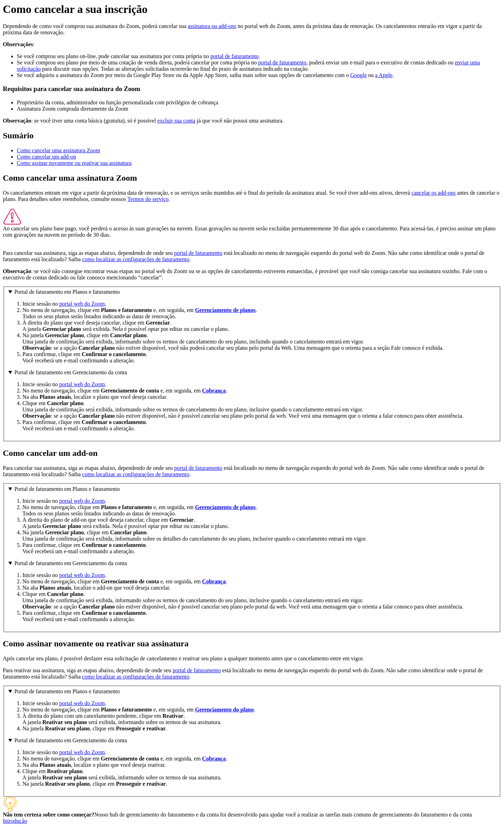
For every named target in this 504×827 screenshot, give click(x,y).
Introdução (15, 821)
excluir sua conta (176, 121)
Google (359, 75)
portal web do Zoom (82, 304)
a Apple (384, 75)
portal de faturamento (234, 56)
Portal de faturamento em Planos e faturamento (67, 292)
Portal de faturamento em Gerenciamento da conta (71, 372)
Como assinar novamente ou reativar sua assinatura (74, 163)
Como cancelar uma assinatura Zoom (58, 150)
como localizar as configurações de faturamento (136, 259)
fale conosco (91, 277)
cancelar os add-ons (434, 193)
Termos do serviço (148, 199)
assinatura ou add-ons (212, 26)
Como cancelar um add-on (46, 157)
